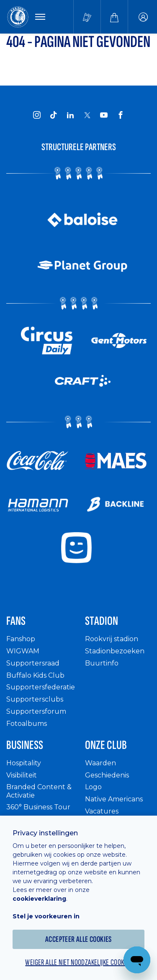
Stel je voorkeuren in (46, 916)
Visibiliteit (22, 775)
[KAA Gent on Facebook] (121, 115)
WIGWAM (23, 651)
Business (25, 745)
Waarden (100, 763)
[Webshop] (114, 17)
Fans (16, 621)
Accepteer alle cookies (78, 939)
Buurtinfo (102, 663)
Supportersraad (33, 663)
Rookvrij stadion (112, 639)
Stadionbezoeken (115, 651)
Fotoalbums (27, 724)
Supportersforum (36, 711)
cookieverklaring (39, 899)
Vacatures (102, 811)
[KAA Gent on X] (87, 115)
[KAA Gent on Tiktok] (54, 115)
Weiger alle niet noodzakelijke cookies (78, 962)
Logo (93, 787)
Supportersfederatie (41, 687)
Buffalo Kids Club (35, 675)
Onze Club (106, 745)
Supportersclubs (35, 699)
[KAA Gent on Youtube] (104, 115)
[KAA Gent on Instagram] (37, 115)
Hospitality (24, 763)
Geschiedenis (107, 775)
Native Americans (114, 799)
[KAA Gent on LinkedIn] (70, 115)
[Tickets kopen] (87, 17)
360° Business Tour (38, 807)
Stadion (102, 621)
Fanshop (21, 639)
